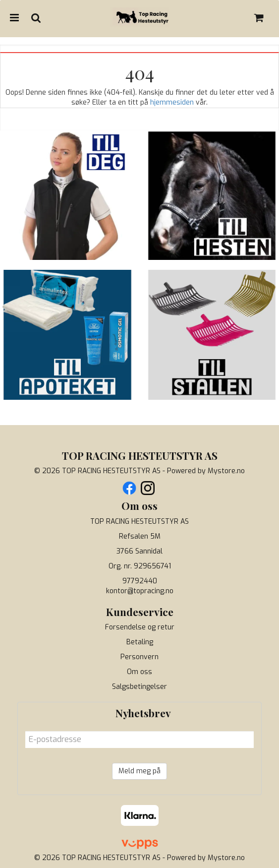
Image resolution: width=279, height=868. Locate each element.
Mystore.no (226, 471)
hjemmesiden (172, 102)
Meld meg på (139, 771)
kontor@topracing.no (140, 591)
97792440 (140, 581)
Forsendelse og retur (140, 627)
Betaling (140, 642)
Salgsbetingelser (139, 687)
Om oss (139, 672)
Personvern (139, 657)
